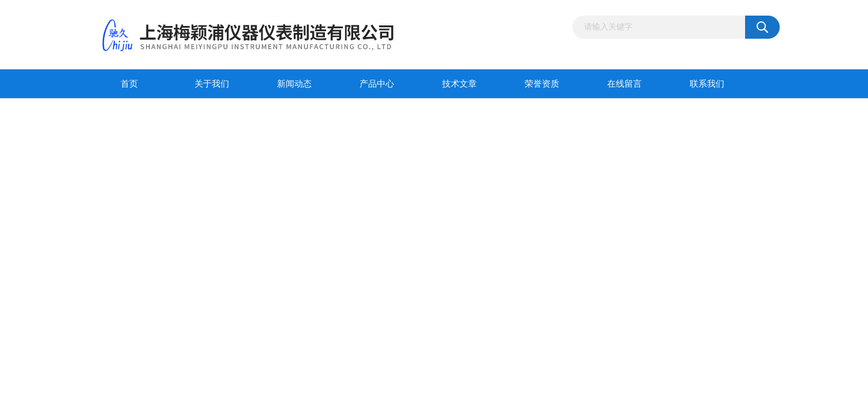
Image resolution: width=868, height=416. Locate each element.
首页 (129, 84)
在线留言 (624, 84)
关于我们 (212, 84)
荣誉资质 (542, 84)
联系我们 (707, 84)
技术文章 (459, 84)
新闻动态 (294, 84)
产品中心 (377, 84)
